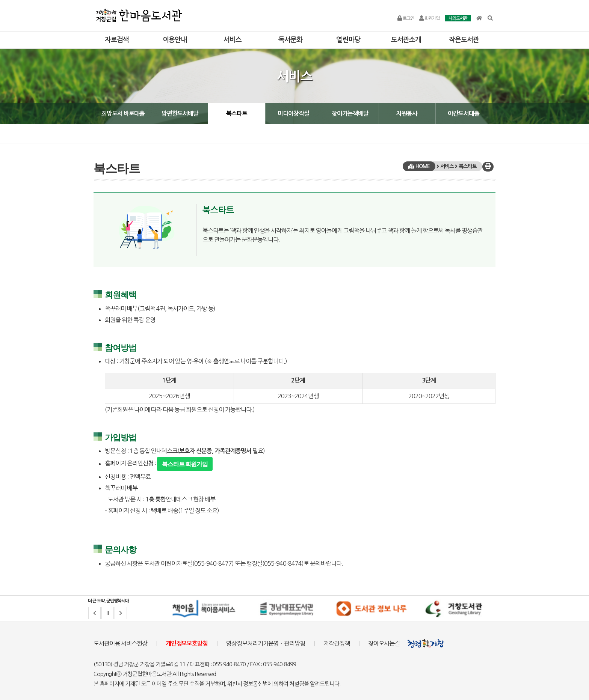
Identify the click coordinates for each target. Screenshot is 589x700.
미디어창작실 (293, 114)
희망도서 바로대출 (123, 114)
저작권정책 (337, 643)
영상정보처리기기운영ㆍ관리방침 (266, 643)
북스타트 (237, 114)
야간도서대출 (464, 114)
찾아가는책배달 (350, 114)
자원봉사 (407, 114)
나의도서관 (458, 18)
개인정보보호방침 (187, 644)
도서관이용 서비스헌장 (120, 643)
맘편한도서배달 (180, 114)
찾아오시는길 (384, 643)
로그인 (406, 18)
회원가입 (429, 18)
